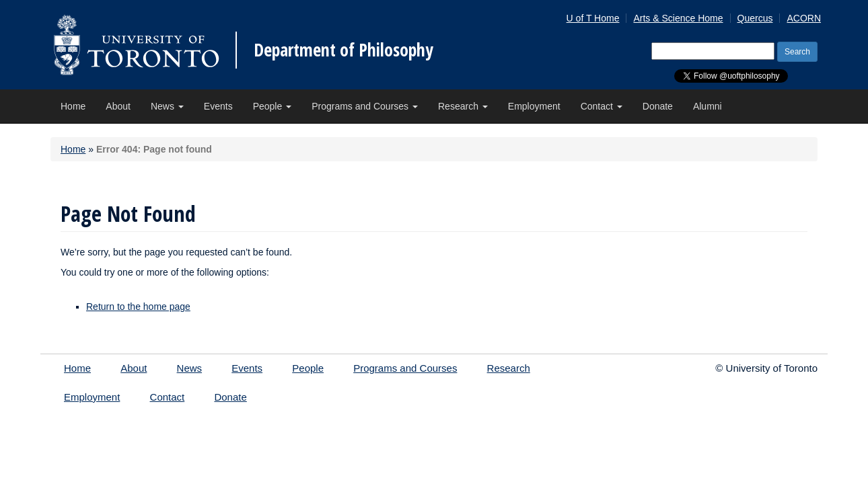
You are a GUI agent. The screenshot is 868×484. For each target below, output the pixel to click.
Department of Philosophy (343, 50)
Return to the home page (138, 307)
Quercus (755, 18)
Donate (658, 106)
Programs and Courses (365, 106)
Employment (534, 106)
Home (73, 106)
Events (218, 106)
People (272, 106)
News (167, 106)
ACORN (804, 18)
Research (463, 106)
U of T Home (593, 18)
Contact (602, 106)
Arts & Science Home (678, 18)
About (118, 106)
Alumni (708, 106)
